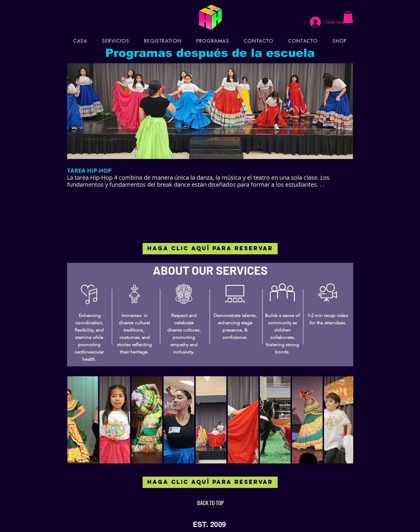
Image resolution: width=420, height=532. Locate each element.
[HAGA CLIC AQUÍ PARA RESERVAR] (210, 249)
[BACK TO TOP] (210, 503)
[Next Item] (343, 420)
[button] (348, 17)
